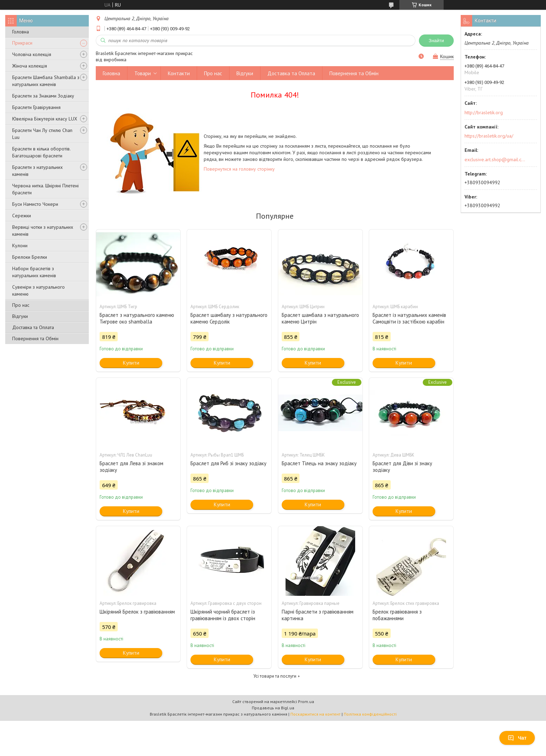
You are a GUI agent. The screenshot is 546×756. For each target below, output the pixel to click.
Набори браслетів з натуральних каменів (34, 272)
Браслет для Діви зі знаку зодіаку (402, 467)
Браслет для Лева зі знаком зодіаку (131, 467)
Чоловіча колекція (32, 54)
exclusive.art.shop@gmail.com (495, 159)
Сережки (22, 216)
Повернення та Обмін (35, 338)
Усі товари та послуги (275, 676)
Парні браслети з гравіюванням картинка (318, 615)
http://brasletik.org (484, 112)
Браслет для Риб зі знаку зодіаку (228, 463)
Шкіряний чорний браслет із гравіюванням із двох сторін (223, 615)
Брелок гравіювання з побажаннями (397, 615)
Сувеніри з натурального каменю (38, 290)
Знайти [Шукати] (436, 41)
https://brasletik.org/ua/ (489, 136)
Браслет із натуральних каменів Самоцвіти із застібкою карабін (409, 318)
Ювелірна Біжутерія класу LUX (45, 119)
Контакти (179, 73)
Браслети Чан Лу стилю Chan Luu (42, 134)
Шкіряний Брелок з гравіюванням (137, 612)
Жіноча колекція (30, 66)
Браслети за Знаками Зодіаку (43, 96)
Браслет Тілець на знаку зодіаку (319, 463)
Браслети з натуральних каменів (37, 171)
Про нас (21, 305)
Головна (21, 32)
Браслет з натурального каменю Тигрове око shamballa (137, 318)
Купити (131, 363)
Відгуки (20, 316)
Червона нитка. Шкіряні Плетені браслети (45, 189)
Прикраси (22, 43)
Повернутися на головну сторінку (239, 169)
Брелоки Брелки (30, 257)
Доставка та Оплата (33, 327)
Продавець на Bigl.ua (273, 708)
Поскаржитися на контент (315, 714)
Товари (143, 73)
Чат (517, 738)
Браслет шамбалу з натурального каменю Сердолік (229, 318)
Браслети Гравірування (36, 107)
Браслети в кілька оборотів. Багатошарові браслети (41, 152)
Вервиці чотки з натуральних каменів (43, 231)
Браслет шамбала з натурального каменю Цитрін (320, 318)
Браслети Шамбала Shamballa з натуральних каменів (46, 81)
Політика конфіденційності (370, 714)
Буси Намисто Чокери (35, 204)
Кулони (20, 245)
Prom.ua (306, 702)
